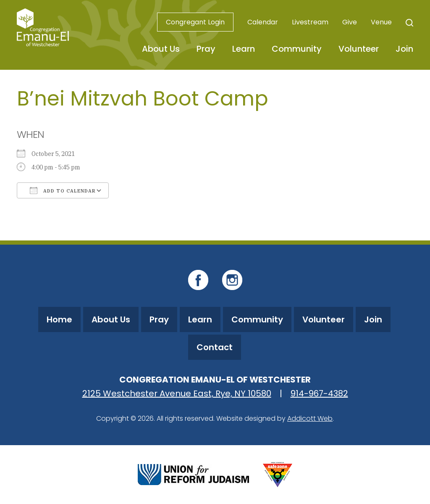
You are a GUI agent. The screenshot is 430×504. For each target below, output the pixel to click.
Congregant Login (195, 22)
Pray (206, 49)
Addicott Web (310, 418)
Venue (381, 22)
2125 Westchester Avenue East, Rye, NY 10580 (177, 393)
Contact (215, 347)
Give (350, 22)
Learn (244, 49)
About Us (161, 49)
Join (404, 49)
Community (297, 49)
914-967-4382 (319, 393)
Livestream (310, 22)
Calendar (263, 22)
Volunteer (359, 49)
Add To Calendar (63, 190)
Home (59, 319)
